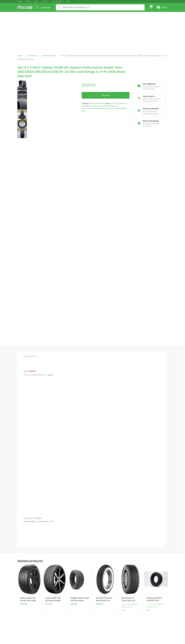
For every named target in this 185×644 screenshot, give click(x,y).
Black (84, 106)
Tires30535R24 (120, 108)
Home (19, 1)
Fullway (94, 106)
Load (116, 106)
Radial (96, 108)
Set (107, 108)
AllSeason (122, 103)
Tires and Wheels (49, 56)
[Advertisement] (92, 31)
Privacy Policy (57, 1)
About (28, 1)
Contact (45, 1)
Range (102, 108)
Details (123, 610)
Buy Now (106, 95)
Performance (87, 108)
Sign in (162, 7)
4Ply (116, 103)
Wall (84, 111)
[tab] (30, 356)
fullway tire (103, 106)
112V (112, 103)
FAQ (68, 1)
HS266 (111, 106)
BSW (89, 106)
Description (30, 356)
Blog (36, 1)
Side (111, 108)
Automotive (32, 56)
